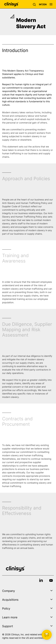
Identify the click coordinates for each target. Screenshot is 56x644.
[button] (35, 4)
